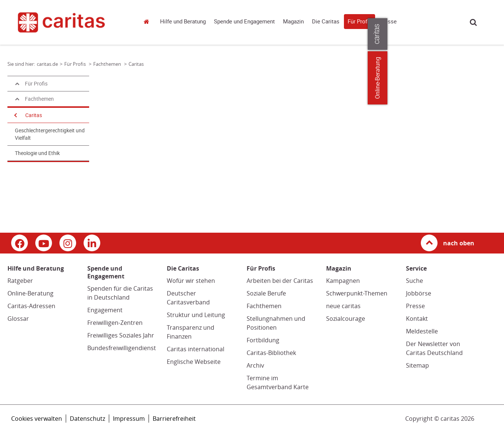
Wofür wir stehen (191, 281)
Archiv (255, 365)
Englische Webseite (194, 362)
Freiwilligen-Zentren (115, 323)
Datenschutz (87, 419)
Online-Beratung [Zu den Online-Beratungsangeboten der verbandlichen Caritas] (494, 78)
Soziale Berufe (266, 293)
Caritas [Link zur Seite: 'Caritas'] (136, 64)
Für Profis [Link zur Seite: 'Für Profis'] (76, 64)
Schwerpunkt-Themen (357, 293)
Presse (388, 22)
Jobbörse (419, 293)
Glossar (18, 319)
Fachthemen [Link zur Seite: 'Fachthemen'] (108, 64)
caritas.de (148, 21)
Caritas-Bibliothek (271, 353)
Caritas (34, 115)
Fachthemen (264, 306)
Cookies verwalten (37, 419)
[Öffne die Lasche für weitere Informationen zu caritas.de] (494, 34)
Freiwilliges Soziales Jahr (121, 335)
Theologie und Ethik (37, 153)
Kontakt (417, 319)
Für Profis (360, 22)
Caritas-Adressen (31, 306)
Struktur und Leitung (196, 315)
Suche (473, 22)
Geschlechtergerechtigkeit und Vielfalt (50, 134)
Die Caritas (326, 22)
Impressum (129, 419)
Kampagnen (343, 281)
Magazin (293, 22)
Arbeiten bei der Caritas (280, 281)
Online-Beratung (30, 293)
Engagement (105, 310)
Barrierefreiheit (174, 419)
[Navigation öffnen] (15, 115)
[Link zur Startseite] (69, 22)
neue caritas (343, 306)
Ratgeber (20, 281)
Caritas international (196, 349)
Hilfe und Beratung (183, 22)
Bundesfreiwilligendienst (122, 348)
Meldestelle (422, 331)
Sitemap (417, 365)
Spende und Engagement (244, 22)
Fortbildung (263, 340)
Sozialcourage (346, 319)
